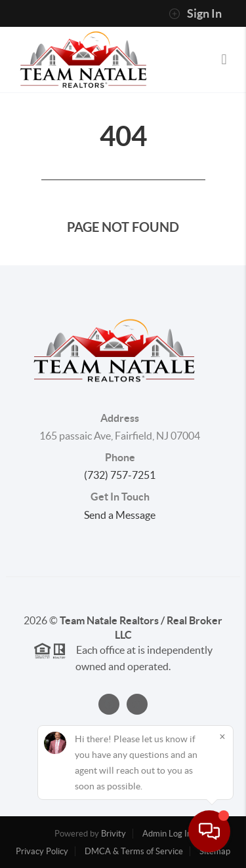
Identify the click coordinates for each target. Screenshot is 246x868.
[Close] (222, 736)
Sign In (195, 14)
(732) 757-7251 (120, 475)
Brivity (113, 834)
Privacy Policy (42, 851)
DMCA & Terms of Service (134, 851)
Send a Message (120, 515)
